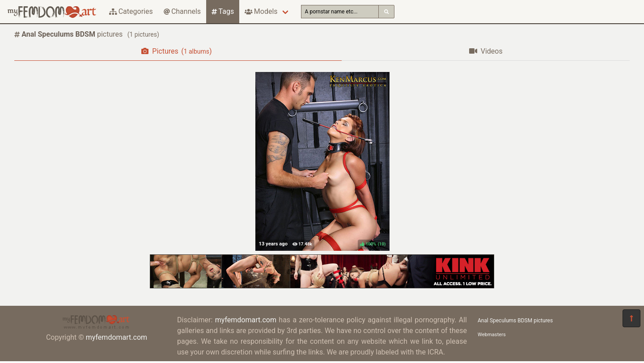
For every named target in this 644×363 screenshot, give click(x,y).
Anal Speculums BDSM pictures (515, 321)
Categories (131, 11)
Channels (182, 11)
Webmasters (492, 335)
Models (261, 11)
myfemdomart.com (117, 337)
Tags (223, 11)
